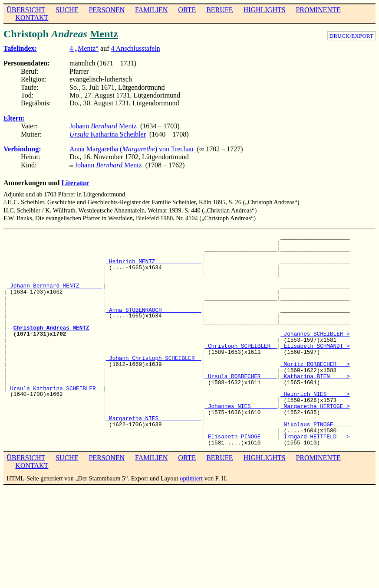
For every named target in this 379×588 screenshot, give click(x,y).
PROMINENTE (318, 10)
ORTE (187, 10)
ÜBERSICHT (26, 10)
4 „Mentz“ (84, 48)
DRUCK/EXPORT (351, 36)
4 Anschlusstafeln (136, 48)
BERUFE (219, 10)
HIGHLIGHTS (265, 10)
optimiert (191, 477)
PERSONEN (107, 10)
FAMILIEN (151, 10)
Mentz (104, 34)
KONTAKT (32, 18)
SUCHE (67, 10)
